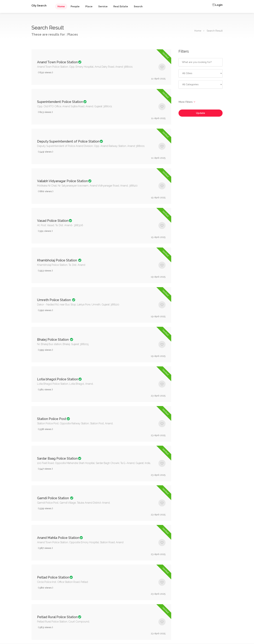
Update (201, 113)
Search (138, 6)
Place (89, 6)
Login (217, 5)
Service (103, 6)
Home (61, 6)
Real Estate (121, 6)
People (75, 6)
